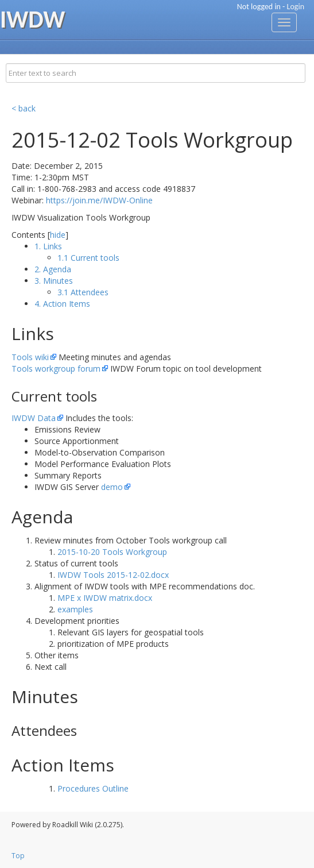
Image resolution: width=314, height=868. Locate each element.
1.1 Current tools (88, 258)
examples (75, 609)
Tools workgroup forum (56, 369)
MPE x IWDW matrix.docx (105, 598)
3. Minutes (54, 281)
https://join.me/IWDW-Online (99, 200)
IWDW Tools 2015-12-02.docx (113, 575)
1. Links (48, 246)
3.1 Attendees (83, 292)
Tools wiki (30, 357)
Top (18, 856)
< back (24, 108)
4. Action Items (62, 304)
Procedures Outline (93, 788)
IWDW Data (34, 418)
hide (58, 235)
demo (112, 487)
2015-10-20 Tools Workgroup (112, 552)
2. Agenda (53, 269)
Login (296, 7)
